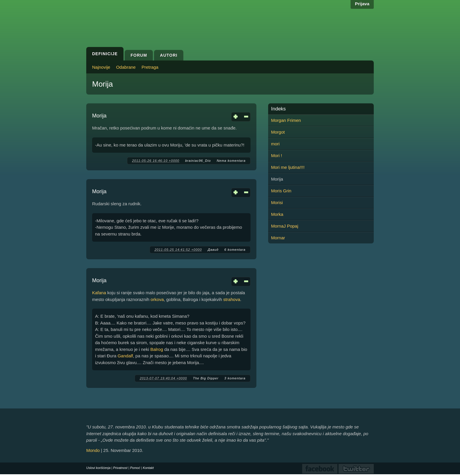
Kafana (99, 293)
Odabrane (126, 67)
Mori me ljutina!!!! (288, 167)
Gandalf (125, 356)
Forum (139, 55)
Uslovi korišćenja (98, 468)
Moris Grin (281, 191)
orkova (157, 299)
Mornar (278, 238)
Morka (277, 214)
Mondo (93, 450)
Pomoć (135, 468)
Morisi (277, 202)
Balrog (157, 349)
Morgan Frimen (286, 120)
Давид (213, 250)
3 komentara (235, 378)
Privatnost (120, 468)
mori (275, 144)
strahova (232, 299)
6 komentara (235, 250)
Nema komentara (231, 161)
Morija (99, 116)
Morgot (278, 132)
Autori (169, 55)
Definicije (105, 54)
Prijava (362, 4)
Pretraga (150, 67)
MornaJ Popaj (285, 226)
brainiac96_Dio (198, 161)
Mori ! (277, 155)
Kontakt (148, 468)
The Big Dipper (206, 378)
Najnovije (101, 67)
